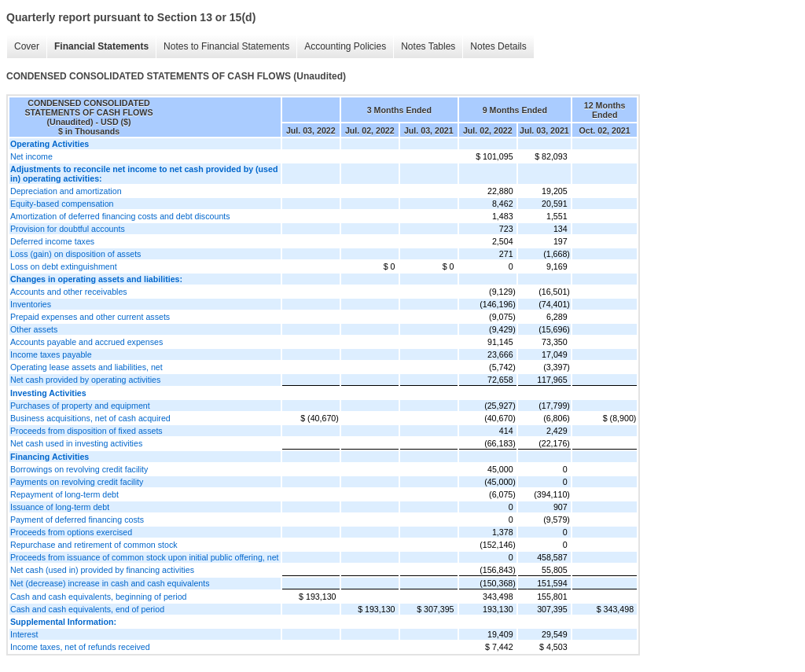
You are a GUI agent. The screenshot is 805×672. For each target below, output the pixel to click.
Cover (27, 46)
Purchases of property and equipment (80, 406)
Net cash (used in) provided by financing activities (102, 570)
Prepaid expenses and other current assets (90, 317)
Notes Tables (428, 46)
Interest (24, 634)
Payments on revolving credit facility (77, 482)
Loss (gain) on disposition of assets (75, 254)
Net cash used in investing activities (76, 443)
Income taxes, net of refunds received (80, 647)
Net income (31, 156)
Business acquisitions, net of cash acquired (90, 418)
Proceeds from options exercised (71, 532)
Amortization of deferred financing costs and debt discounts (120, 216)
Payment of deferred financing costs (77, 520)
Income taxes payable (51, 354)
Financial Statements (101, 46)
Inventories (31, 304)
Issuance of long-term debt (60, 507)
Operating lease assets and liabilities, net (86, 367)
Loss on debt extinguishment (64, 266)
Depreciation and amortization (66, 191)
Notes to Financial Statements (226, 46)
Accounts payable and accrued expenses (86, 342)
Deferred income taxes (52, 241)
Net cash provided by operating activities (85, 380)
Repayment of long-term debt (64, 494)
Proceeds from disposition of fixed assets (86, 431)
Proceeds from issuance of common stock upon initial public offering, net (145, 557)
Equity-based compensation (62, 204)
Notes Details (498, 46)
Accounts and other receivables (69, 292)
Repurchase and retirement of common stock (94, 545)
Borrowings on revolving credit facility (79, 469)
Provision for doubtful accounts (68, 229)
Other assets (34, 329)
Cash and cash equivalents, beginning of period (99, 597)
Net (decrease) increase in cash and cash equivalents (110, 583)
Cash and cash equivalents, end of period (87, 609)
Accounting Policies (345, 46)
